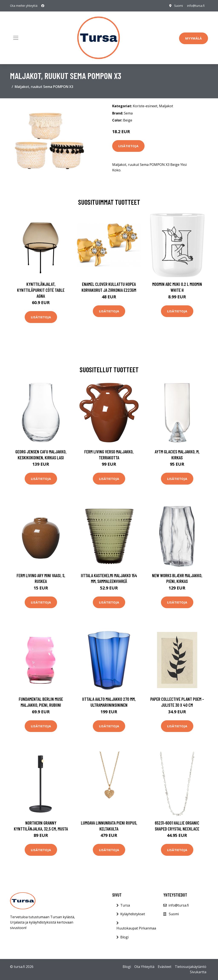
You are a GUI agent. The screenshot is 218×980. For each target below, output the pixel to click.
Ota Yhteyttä (144, 967)
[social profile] (43, 6)
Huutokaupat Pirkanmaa (136, 928)
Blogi (124, 937)
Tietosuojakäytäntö (191, 967)
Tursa (125, 905)
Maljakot (166, 106)
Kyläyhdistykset (133, 914)
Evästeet (165, 967)
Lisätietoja (128, 146)
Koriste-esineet (145, 106)
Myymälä (194, 38)
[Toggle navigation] (16, 38)
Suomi (179, 6)
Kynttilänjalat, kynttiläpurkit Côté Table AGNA (41, 290)
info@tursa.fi (196, 6)
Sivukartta (198, 972)
